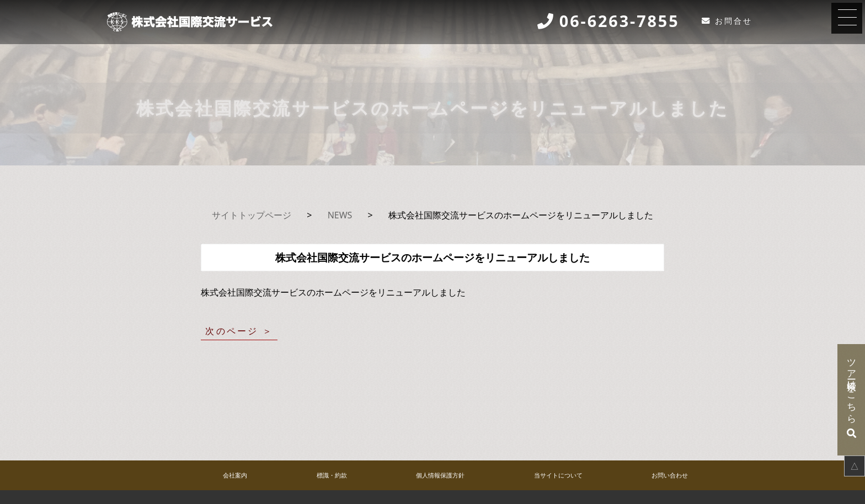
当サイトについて (558, 475)
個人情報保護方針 (440, 475)
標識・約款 (332, 475)
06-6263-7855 (620, 22)
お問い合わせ (670, 475)
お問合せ (734, 21)
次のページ (232, 331)
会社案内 (235, 475)
